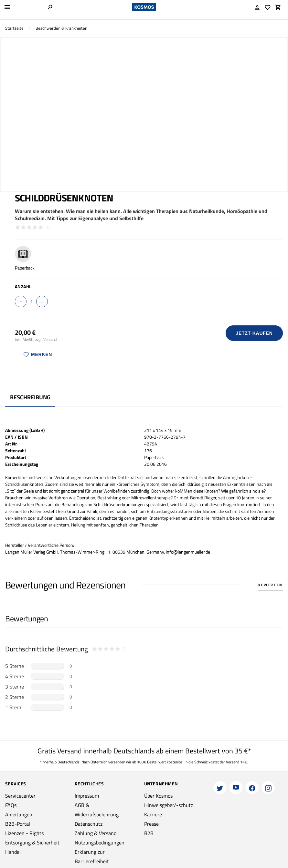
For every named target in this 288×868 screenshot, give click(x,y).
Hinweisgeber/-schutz (169, 805)
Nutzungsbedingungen (100, 842)
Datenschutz (89, 824)
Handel (13, 852)
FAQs (11, 805)
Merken (38, 354)
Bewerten (270, 585)
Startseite (14, 28)
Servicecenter (20, 796)
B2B (149, 833)
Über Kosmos (158, 796)
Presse (151, 824)
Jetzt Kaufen (254, 333)
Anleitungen (19, 814)
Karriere (153, 814)
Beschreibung (30, 397)
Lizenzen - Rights (24, 833)
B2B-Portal (18, 824)
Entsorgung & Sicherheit (32, 842)
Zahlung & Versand (96, 833)
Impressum (87, 796)
